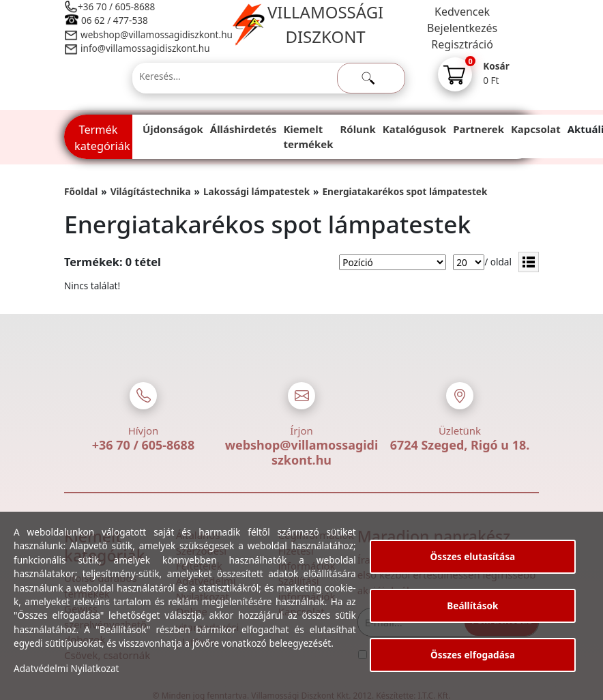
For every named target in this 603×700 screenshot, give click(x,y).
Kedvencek (462, 12)
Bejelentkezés (462, 28)
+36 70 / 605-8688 (116, 6)
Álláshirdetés (244, 129)
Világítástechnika (151, 191)
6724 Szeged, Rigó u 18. (460, 445)
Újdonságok (173, 129)
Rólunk (358, 129)
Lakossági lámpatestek (256, 191)
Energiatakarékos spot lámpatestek (405, 191)
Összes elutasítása (473, 556)
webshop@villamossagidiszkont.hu (156, 34)
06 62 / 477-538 (115, 20)
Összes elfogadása (473, 655)
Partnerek (479, 129)
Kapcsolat (536, 129)
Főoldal (81, 191)
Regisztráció (462, 44)
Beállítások (472, 606)
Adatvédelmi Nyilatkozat (67, 668)
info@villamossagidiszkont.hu (145, 48)
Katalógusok (414, 129)
